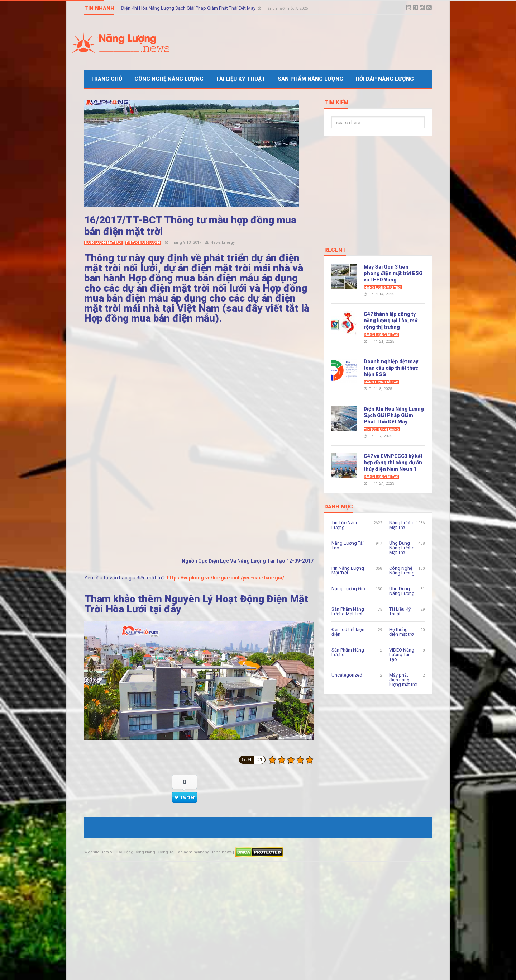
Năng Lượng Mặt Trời (103, 243)
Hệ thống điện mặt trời (402, 632)
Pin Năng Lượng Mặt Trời (348, 571)
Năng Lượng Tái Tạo (381, 335)
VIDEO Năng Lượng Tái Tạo (402, 655)
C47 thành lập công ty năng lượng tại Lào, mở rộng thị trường (391, 321)
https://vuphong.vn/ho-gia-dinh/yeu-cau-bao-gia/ (226, 578)
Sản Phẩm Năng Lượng (310, 79)
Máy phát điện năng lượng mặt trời (403, 680)
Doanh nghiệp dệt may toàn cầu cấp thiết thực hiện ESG (391, 368)
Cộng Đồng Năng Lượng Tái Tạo (153, 852)
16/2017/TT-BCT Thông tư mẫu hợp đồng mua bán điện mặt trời (190, 226)
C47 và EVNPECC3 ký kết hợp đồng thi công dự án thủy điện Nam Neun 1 (393, 463)
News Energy (223, 243)
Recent (335, 250)
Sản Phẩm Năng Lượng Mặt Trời (348, 611)
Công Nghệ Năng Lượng (169, 79)
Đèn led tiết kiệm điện (349, 632)
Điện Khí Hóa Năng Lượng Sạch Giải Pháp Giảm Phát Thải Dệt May (189, 8)
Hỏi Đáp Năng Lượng (385, 79)
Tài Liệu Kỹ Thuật (241, 79)
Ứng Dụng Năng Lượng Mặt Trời (402, 548)
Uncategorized (347, 675)
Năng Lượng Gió (348, 589)
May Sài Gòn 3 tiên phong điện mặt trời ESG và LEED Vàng (393, 273)
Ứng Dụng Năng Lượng (402, 591)
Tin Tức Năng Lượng (143, 243)
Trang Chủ (106, 79)
